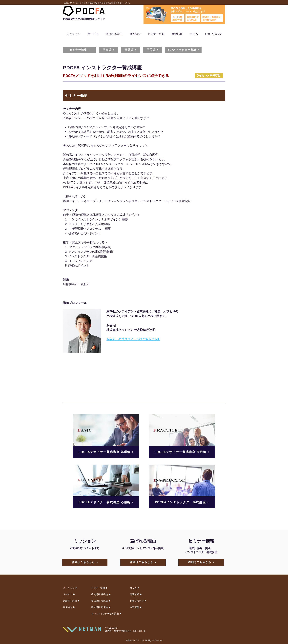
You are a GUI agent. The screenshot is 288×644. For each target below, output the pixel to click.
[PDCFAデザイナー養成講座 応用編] (106, 502)
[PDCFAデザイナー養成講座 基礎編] (106, 452)
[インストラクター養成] (183, 50)
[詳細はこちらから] (85, 562)
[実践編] (131, 50)
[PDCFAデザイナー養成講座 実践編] (182, 452)
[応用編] (153, 50)
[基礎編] (109, 50)
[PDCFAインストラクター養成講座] (182, 502)
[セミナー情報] (80, 50)
